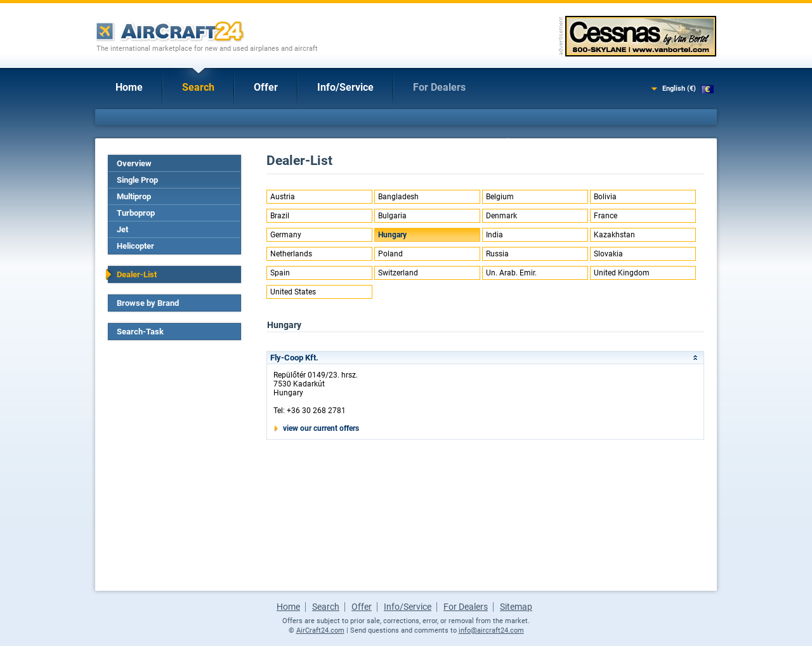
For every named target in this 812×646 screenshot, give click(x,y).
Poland (390, 254)
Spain (280, 273)
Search (198, 87)
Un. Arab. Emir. (511, 273)
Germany (286, 235)
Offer (266, 87)
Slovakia (608, 254)
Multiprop (134, 196)
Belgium (500, 197)
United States (293, 292)
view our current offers (321, 428)
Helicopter (135, 246)
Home (129, 87)
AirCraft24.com (320, 630)
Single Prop (137, 180)
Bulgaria (392, 216)
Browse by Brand (148, 303)
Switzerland (398, 273)
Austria (283, 197)
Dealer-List (137, 274)
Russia (497, 254)
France (606, 216)
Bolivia (605, 197)
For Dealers (439, 87)
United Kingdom (622, 273)
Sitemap (516, 607)
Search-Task (140, 332)
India (494, 235)
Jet (122, 229)
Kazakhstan (614, 235)
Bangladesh (398, 197)
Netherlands (291, 254)
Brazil (280, 216)
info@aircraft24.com (491, 630)
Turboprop (136, 213)
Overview (134, 163)
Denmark (501, 216)
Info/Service (345, 87)
